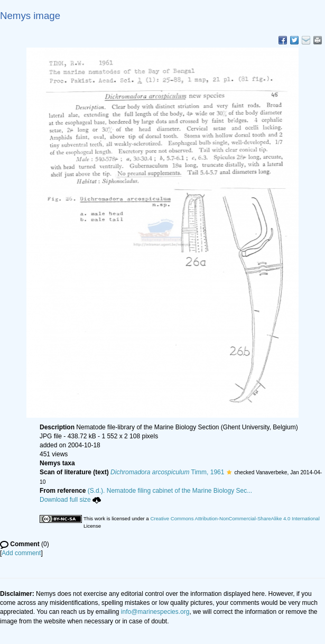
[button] (229, 472)
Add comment (21, 553)
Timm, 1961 (167, 472)
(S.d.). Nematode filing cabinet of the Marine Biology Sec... (170, 491)
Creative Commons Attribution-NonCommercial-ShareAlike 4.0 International (235, 518)
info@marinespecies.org (155, 612)
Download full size (70, 500)
